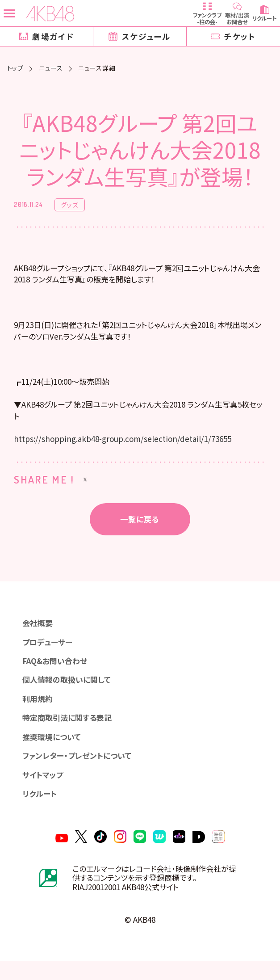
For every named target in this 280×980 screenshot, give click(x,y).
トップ (15, 68)
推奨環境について (54, 751)
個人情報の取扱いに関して (70, 692)
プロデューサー (49, 652)
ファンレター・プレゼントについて (80, 770)
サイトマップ (44, 790)
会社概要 (39, 633)
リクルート (41, 810)
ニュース (51, 68)
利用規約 (39, 711)
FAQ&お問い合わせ (57, 672)
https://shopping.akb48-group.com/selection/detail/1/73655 (127, 447)
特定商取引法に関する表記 (70, 731)
